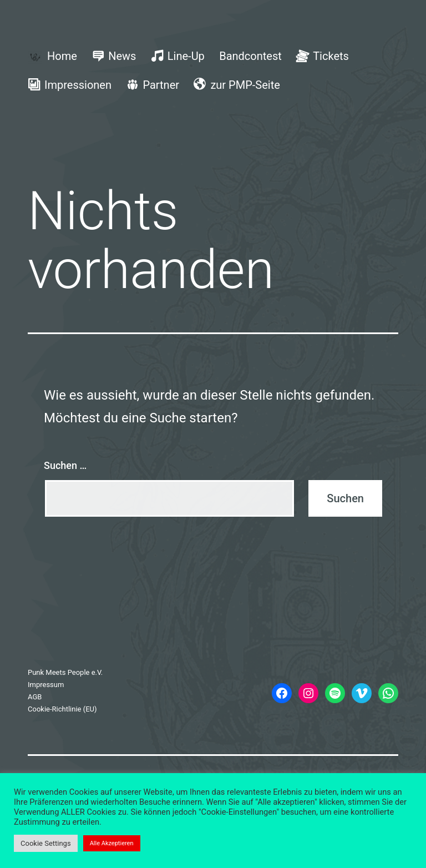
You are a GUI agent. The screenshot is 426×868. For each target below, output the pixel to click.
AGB (35, 697)
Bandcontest (250, 56)
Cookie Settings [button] (46, 843)
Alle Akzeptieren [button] (112, 843)
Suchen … (65, 465)
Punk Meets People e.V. (65, 672)
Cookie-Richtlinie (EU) (62, 709)
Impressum (46, 685)
